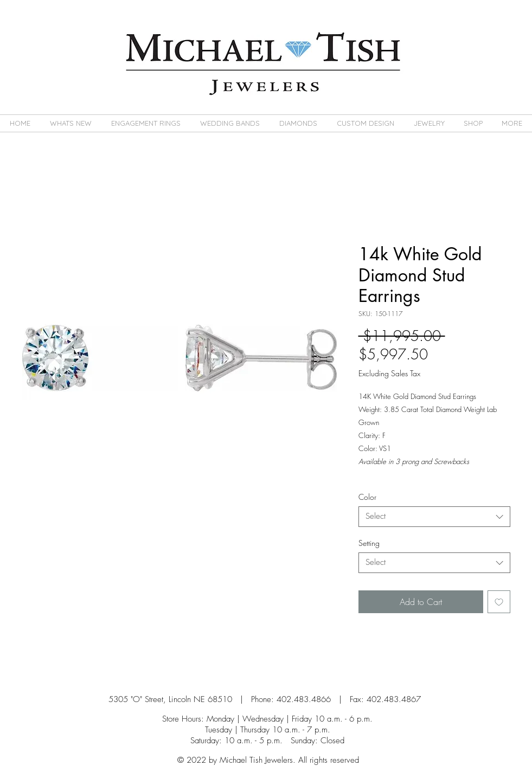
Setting (369, 543)
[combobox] (434, 517)
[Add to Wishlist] (499, 602)
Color (367, 497)
